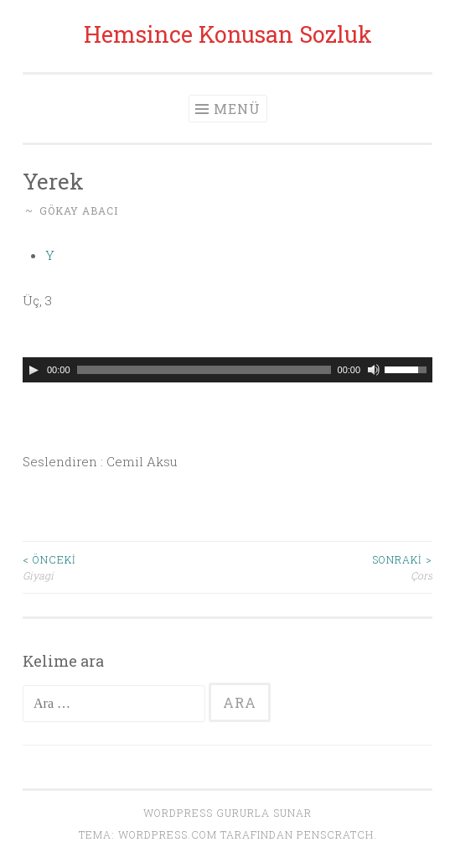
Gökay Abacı (79, 211)
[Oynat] (34, 370)
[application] (227, 370)
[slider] (204, 370)
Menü (237, 109)
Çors (331, 567)
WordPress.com (168, 834)
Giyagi (125, 567)
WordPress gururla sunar (227, 813)
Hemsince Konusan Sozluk (228, 34)
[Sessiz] (374, 370)
